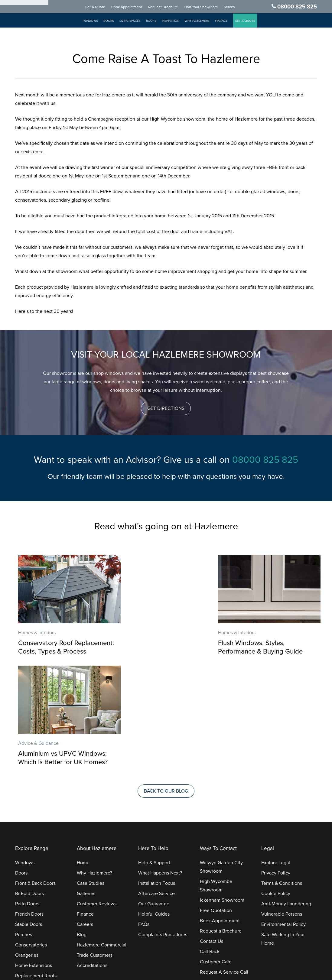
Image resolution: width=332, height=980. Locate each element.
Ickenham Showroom (222, 798)
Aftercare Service (156, 791)
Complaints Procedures (163, 832)
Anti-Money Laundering (286, 802)
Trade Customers (95, 853)
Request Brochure (169, 7)
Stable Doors (29, 822)
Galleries (86, 791)
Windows (97, 21)
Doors (115, 21)
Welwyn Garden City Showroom (221, 765)
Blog (82, 832)
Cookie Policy (276, 791)
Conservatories (31, 843)
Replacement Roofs (36, 874)
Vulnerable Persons (282, 812)
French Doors (29, 812)
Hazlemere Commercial (102, 843)
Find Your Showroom (207, 7)
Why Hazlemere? (94, 771)
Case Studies (91, 781)
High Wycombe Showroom (216, 784)
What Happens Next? (160, 771)
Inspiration (177, 21)
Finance (227, 21)
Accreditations (92, 863)
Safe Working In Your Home (283, 837)
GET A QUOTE (251, 21)
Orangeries (27, 853)
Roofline (24, 884)
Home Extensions (34, 863)
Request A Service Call (224, 870)
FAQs (144, 822)
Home (83, 761)
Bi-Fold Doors (29, 791)
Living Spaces (136, 21)
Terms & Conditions (282, 781)
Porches (24, 832)
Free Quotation (216, 808)
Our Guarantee (154, 802)
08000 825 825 (297, 7)
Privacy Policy (276, 771)
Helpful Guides (154, 812)
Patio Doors (27, 802)
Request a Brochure (221, 829)
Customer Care (216, 860)
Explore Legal (276, 761)
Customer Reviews (97, 802)
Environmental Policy (283, 822)
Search (235, 7)
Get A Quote (101, 7)
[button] (166, 408)
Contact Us (212, 839)
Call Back (210, 849)
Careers (85, 822)
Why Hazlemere (203, 21)
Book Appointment (133, 7)
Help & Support (154, 761)
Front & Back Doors (35, 781)
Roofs (157, 21)
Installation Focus (157, 781)
